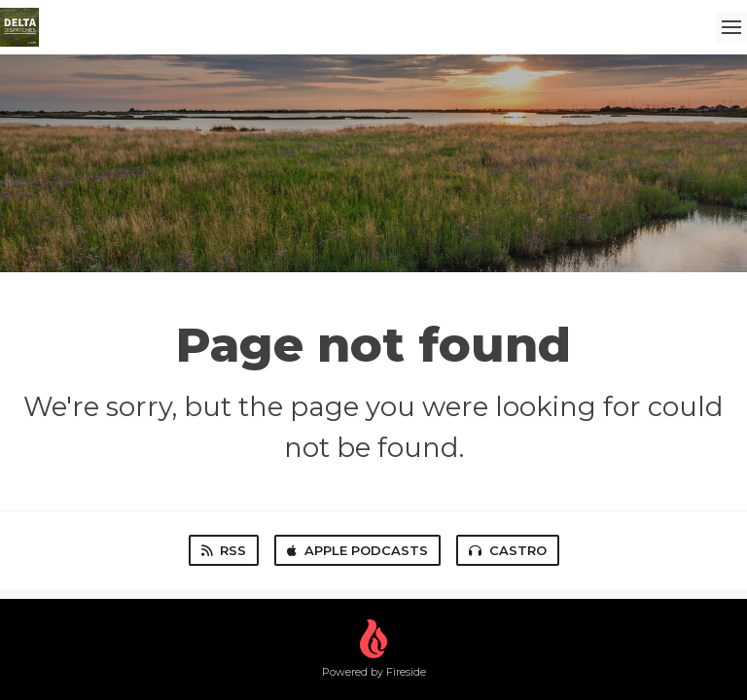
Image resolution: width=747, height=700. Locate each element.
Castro (508, 550)
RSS (224, 550)
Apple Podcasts (357, 550)
